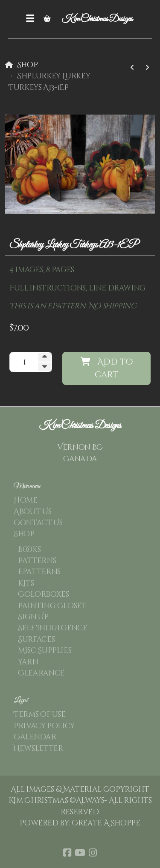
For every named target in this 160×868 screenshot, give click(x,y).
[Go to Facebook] (67, 853)
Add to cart (107, 368)
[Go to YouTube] (80, 853)
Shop (28, 65)
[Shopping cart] (47, 19)
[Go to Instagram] (93, 853)
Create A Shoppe (106, 823)
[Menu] (30, 19)
